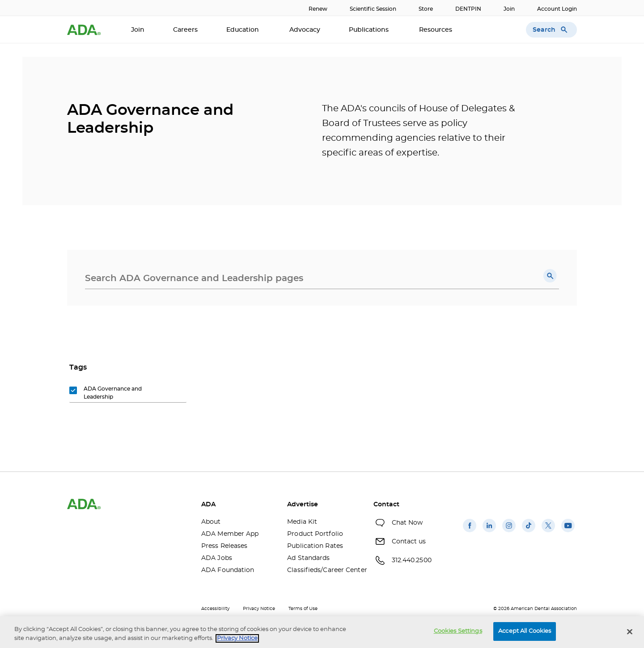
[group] (112, 393)
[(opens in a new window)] (470, 532)
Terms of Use (303, 609)
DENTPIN (468, 9)
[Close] (630, 631)
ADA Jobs (217, 558)
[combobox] (322, 278)
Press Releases (224, 546)
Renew (318, 9)
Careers (185, 30)
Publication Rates (315, 546)
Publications (370, 30)
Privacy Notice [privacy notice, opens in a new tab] (237, 638)
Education (244, 30)
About (211, 522)
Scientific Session (373, 9)
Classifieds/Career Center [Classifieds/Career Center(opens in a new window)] (323, 570)
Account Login (557, 9)
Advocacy (305, 30)
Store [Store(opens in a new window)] (426, 9)
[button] (550, 276)
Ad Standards (308, 558)
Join (509, 9)
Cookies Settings (458, 631)
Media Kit (302, 522)
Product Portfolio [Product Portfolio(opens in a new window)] (315, 534)
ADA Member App (230, 534)
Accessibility (215, 609)
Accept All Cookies (525, 631)
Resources (436, 30)
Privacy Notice (259, 609)
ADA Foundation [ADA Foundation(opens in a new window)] (228, 570)
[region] (322, 632)
